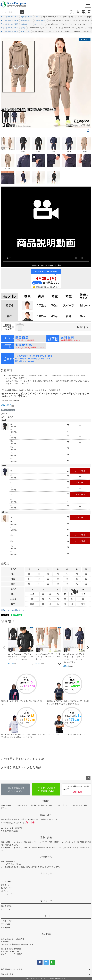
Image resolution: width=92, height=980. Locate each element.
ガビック (5, 891)
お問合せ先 (46, 857)
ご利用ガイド (75, 805)
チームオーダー (7, 894)
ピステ (38, 17)
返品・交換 (46, 837)
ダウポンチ (5, 885)
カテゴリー (46, 873)
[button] (4, 648)
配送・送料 (46, 815)
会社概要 (46, 934)
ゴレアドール (6, 882)
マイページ (78, 14)
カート (89, 14)
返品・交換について (9, 927)
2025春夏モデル (41, 20)
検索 (22, 12)
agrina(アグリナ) (27, 17)
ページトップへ (88, 778)
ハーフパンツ (40, 24)
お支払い (46, 801)
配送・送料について (9, 924)
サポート (46, 916)
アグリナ (5, 878)
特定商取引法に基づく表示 (12, 969)
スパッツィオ (6, 888)
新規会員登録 (6, 906)
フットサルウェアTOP (11, 17)
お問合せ (84, 14)
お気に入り (71, 14)
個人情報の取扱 (7, 974)
